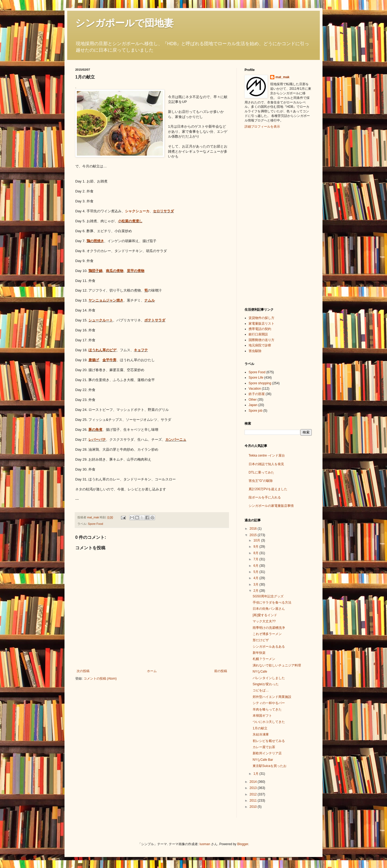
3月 (256, 584)
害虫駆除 (255, 351)
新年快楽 (259, 653)
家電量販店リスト (261, 324)
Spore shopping (260, 383)
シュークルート (101, 320)
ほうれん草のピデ (102, 350)
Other (253, 400)
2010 (254, 807)
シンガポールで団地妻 (124, 23)
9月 (256, 547)
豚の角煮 (95, 430)
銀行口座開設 (258, 334)
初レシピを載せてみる (269, 741)
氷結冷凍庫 (261, 734)
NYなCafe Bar (263, 760)
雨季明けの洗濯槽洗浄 (269, 628)
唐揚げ (94, 360)
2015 (254, 535)
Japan (253, 405)
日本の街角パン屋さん (269, 609)
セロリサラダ (163, 211)
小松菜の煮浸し (130, 221)
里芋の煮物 (136, 271)
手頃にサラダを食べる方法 (272, 602)
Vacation (255, 389)
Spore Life (256, 378)
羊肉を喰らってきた (267, 709)
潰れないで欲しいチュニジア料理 (277, 665)
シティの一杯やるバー (269, 703)
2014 (254, 782)
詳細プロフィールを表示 (262, 127)
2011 (254, 801)
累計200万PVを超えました (268, 489)
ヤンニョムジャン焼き (106, 300)
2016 (254, 529)
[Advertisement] (266, 217)
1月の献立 (260, 728)
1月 (256, 774)
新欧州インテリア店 (267, 753)
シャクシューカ (137, 211)
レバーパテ (97, 440)
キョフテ (141, 350)
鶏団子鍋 (95, 271)
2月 (256, 591)
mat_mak (282, 77)
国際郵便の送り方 (261, 340)
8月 (256, 553)
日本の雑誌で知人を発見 (266, 464)
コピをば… (261, 690)
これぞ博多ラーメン (267, 634)
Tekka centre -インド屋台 (267, 455)
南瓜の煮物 (115, 271)
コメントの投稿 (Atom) (100, 679)
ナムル (150, 300)
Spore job (255, 411)
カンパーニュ (176, 440)
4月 (256, 578)
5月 (256, 572)
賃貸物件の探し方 (261, 318)
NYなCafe (260, 672)
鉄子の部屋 (257, 394)
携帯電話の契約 (260, 329)
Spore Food (95, 524)
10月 (257, 540)
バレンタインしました (269, 678)
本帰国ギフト (262, 716)
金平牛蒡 (109, 360)
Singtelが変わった (266, 684)
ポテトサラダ (155, 320)
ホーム (152, 671)
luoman (205, 844)
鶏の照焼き (95, 241)
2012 (254, 794)
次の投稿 (83, 671)
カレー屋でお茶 (264, 747)
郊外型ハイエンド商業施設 (272, 697)
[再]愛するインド (265, 615)
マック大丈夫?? (264, 621)
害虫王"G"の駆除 (261, 481)
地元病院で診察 (260, 345)
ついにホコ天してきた (269, 722)
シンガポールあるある (269, 647)
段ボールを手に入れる (265, 497)
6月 (256, 566)
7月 (256, 559)
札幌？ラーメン (264, 659)
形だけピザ (261, 640)
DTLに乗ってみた (261, 472)
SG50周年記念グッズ (268, 596)
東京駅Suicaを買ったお (270, 766)
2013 (254, 788)
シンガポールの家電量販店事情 (271, 506)
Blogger (243, 844)
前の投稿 (221, 671)
